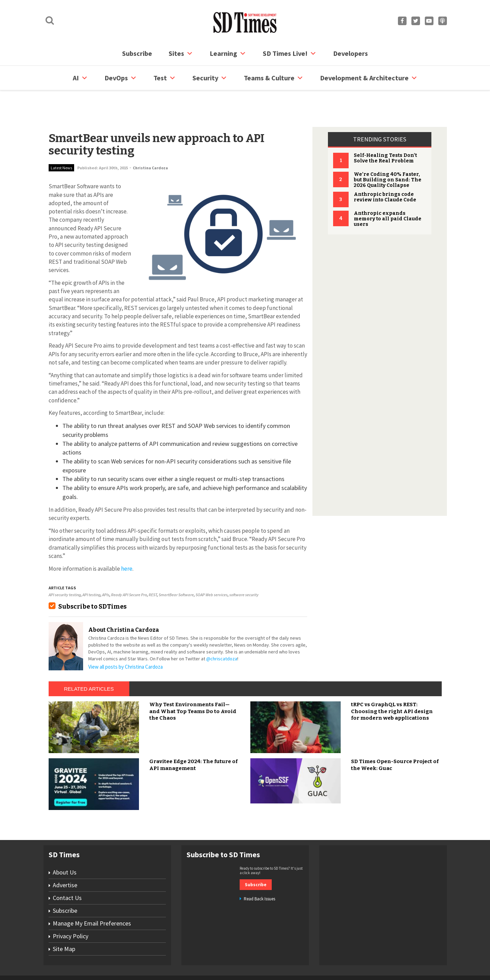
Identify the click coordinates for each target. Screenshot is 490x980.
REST (153, 568)
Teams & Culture (274, 78)
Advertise (65, 859)
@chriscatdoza (222, 632)
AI (80, 78)
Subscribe (137, 53)
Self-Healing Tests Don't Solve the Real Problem (385, 132)
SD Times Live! (290, 53)
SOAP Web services (212, 568)
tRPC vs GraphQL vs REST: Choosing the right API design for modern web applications (392, 685)
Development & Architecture (369, 78)
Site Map (64, 923)
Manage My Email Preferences (92, 897)
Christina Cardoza (150, 142)
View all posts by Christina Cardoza (126, 641)
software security (244, 568)
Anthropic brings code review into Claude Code (385, 171)
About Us (65, 846)
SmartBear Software (176, 568)
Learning (228, 53)
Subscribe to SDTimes (92, 580)
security (210, 78)
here (127, 542)
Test (165, 78)
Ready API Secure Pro (129, 568)
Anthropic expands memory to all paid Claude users (388, 193)
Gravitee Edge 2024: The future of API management (193, 739)
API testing (91, 568)
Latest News (61, 142)
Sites (181, 53)
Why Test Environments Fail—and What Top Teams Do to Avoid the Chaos (193, 685)
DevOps (121, 78)
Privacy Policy (71, 910)
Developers (351, 53)
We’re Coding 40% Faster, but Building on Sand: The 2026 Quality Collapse (388, 154)
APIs (106, 568)
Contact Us (67, 872)
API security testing (65, 568)
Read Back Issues (259, 873)
